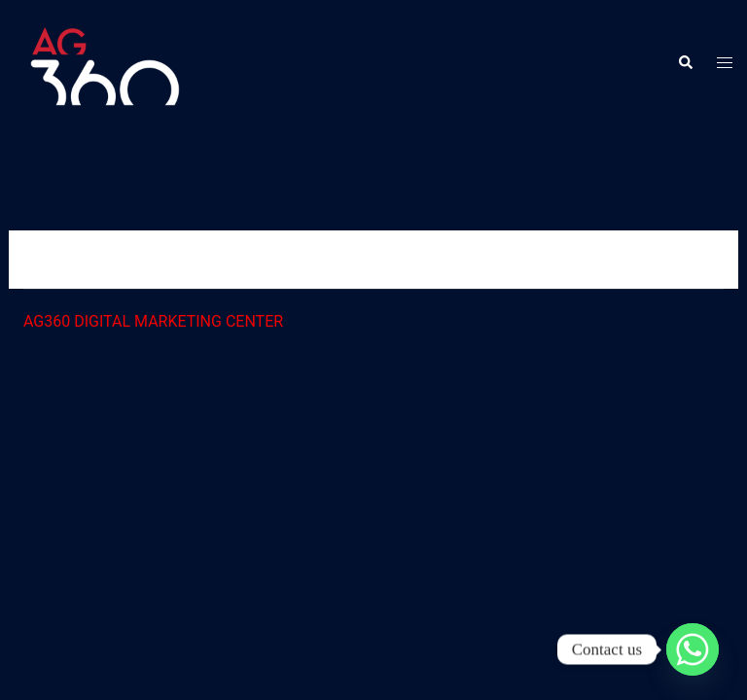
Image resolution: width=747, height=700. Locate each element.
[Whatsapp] (693, 649)
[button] (685, 63)
